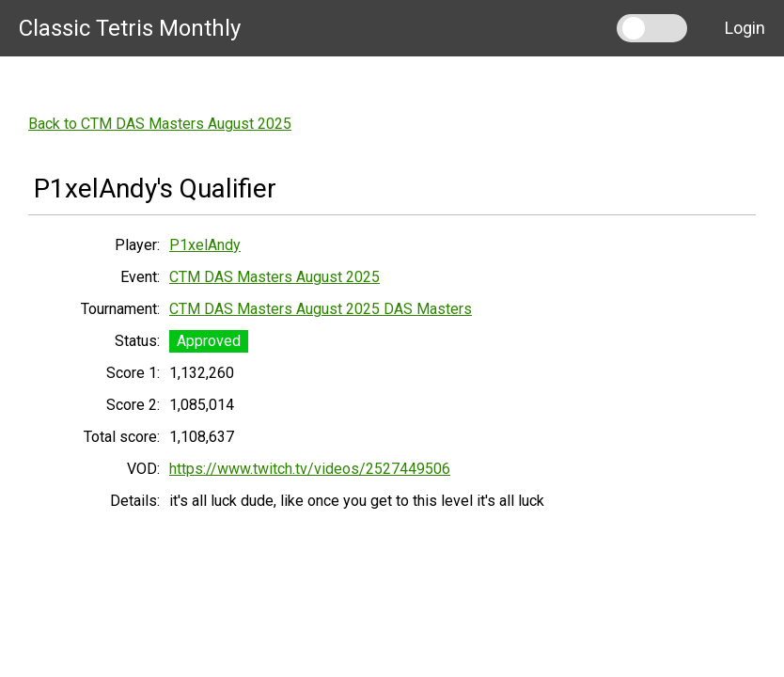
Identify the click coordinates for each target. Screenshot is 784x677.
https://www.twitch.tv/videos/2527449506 (310, 469)
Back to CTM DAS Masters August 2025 (160, 124)
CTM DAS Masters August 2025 (274, 277)
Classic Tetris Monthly (130, 28)
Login (745, 28)
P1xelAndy (205, 245)
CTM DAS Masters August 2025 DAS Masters (321, 309)
